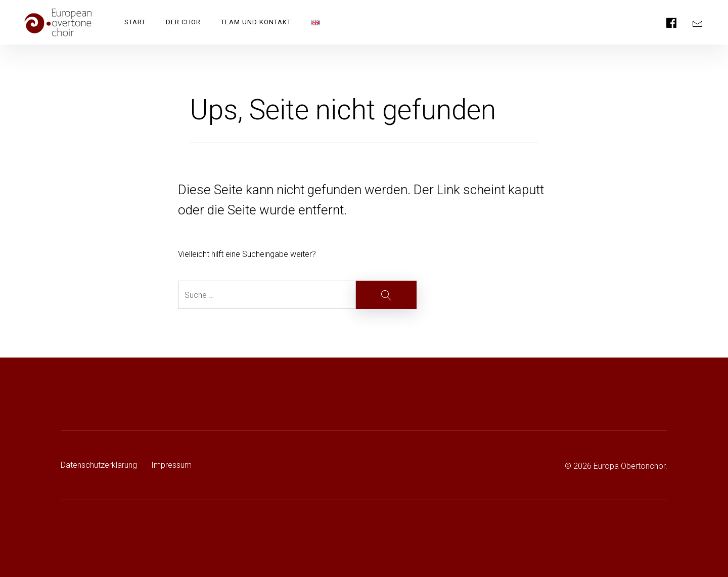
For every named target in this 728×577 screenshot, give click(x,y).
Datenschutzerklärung (99, 465)
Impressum (171, 465)
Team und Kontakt (256, 22)
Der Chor (183, 22)
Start (135, 22)
